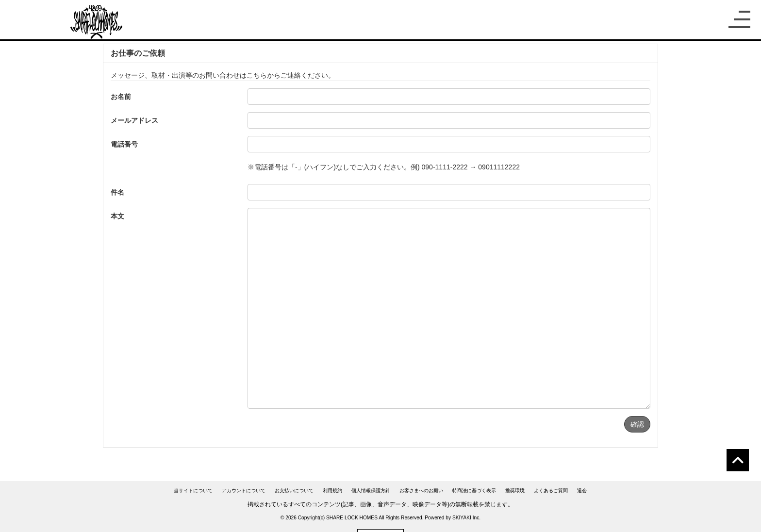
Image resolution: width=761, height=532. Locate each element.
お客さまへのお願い (421, 490)
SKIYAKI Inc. (466, 518)
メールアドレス (134, 120)
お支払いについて (294, 490)
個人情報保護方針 (371, 490)
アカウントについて (244, 490)
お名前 (121, 97)
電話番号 (124, 144)
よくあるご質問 (551, 490)
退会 (582, 490)
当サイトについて (193, 490)
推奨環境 (515, 490)
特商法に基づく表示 (474, 490)
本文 (117, 216)
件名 (117, 192)
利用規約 (332, 490)
